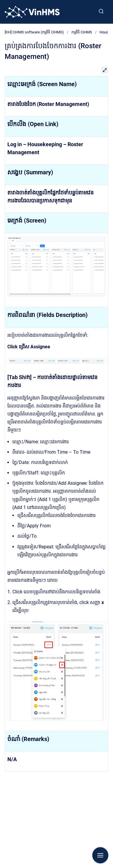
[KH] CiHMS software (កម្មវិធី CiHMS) (34, 32)
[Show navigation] (100, 855)
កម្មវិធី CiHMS (82, 32)
